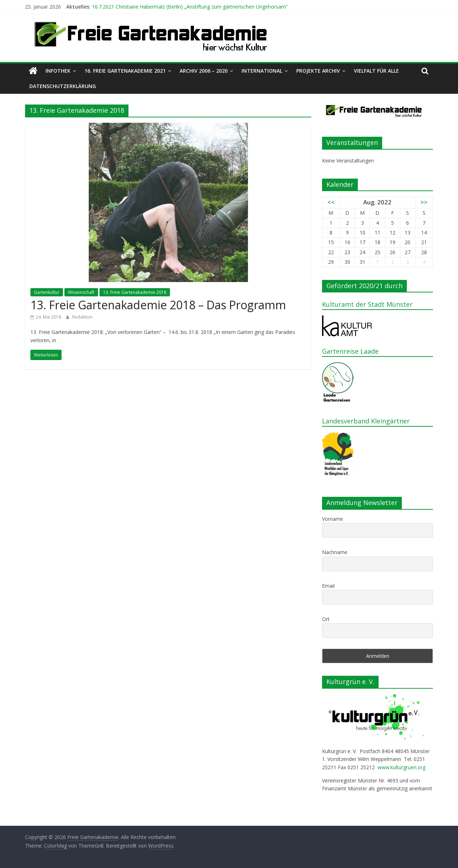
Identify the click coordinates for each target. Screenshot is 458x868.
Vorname (333, 519)
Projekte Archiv (318, 71)
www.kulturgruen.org (401, 767)
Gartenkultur (47, 292)
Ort (326, 619)
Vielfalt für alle (376, 71)
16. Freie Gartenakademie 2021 (125, 71)
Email (328, 586)
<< (331, 202)
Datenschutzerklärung (63, 86)
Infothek (58, 71)
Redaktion (82, 317)
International (262, 71)
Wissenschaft (81, 292)
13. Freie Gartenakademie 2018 (135, 292)
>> (424, 202)
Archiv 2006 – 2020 (204, 71)
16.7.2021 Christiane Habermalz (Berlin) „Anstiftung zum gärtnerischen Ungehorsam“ (190, 7)
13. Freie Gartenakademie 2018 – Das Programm (158, 305)
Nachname (335, 552)
